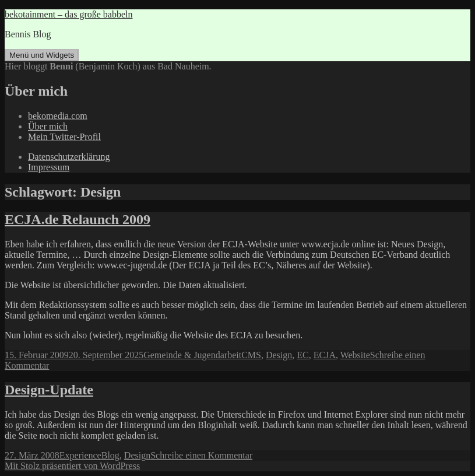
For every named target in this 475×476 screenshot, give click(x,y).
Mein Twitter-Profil (64, 137)
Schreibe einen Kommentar (201, 455)
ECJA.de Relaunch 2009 (78, 219)
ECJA (325, 355)
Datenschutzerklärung (69, 157)
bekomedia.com (58, 116)
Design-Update (49, 390)
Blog (110, 455)
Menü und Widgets (42, 55)
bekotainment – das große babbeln (69, 14)
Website (355, 355)
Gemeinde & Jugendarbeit (192, 355)
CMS (251, 355)
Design (279, 355)
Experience (80, 455)
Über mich (48, 126)
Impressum (49, 167)
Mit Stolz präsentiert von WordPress (72, 466)
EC (302, 355)
